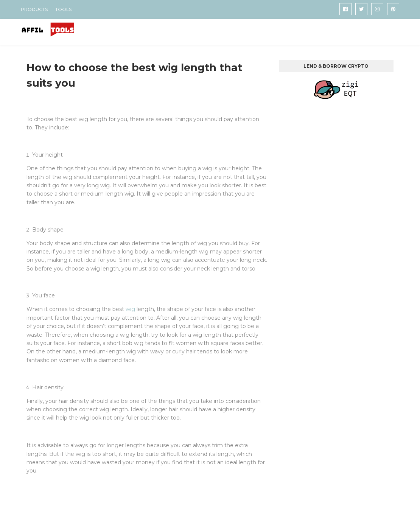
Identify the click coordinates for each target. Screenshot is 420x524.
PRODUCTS (34, 9)
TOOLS (63, 9)
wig (130, 309)
